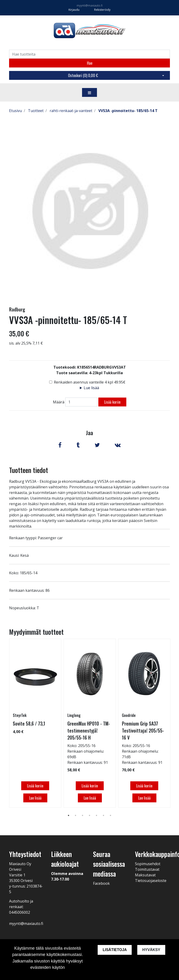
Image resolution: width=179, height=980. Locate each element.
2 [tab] (76, 815)
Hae (90, 63)
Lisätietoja (115, 950)
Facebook (101, 883)
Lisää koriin (112, 402)
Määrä (59, 402)
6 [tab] (103, 815)
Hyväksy (151, 950)
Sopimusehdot (148, 864)
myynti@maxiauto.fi (90, 5)
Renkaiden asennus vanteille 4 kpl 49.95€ (90, 382)
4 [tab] (89, 815)
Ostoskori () (83, 75)
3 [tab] (83, 815)
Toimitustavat (147, 869)
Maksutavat (145, 875)
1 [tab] (69, 815)
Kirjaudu (74, 10)
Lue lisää (91, 388)
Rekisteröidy (102, 10)
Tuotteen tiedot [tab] (29, 470)
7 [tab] (110, 815)
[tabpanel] (35, 723)
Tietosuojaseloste (151, 881)
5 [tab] (96, 815)
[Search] (89, 54)
